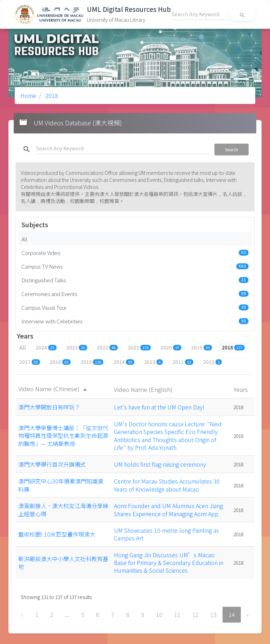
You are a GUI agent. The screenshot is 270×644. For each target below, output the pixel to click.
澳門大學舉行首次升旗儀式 (52, 464)
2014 (124, 362)
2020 (171, 347)
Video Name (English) (144, 389)
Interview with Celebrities (135, 321)
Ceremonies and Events (135, 294)
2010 (213, 362)
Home (28, 96)
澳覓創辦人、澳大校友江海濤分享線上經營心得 (63, 510)
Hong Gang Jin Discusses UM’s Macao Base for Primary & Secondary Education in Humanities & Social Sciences (169, 563)
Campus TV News (135, 266)
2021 (139, 347)
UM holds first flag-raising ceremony (160, 464)
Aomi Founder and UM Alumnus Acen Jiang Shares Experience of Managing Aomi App (168, 510)
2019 (202, 347)
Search (232, 149)
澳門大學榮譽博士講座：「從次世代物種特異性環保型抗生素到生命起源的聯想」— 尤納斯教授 (63, 436)
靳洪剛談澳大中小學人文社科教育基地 (63, 563)
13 (213, 615)
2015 (92, 362)
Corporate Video (135, 252)
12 (195, 615)
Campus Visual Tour (135, 307)
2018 (51, 96)
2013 (153, 362)
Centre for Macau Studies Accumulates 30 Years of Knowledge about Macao (167, 485)
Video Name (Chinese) (54, 389)
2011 (183, 362)
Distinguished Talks (135, 280)
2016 (60, 362)
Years (241, 389)
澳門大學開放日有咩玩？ (49, 407)
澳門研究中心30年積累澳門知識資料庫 (61, 485)
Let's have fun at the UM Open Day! (159, 407)
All (24, 239)
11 (177, 615)
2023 (77, 347)
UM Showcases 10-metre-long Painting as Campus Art (166, 534)
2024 (46, 347)
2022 (107, 347)
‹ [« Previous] (22, 615)
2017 (30, 362)
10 (159, 615)
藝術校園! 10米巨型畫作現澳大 (57, 534)
